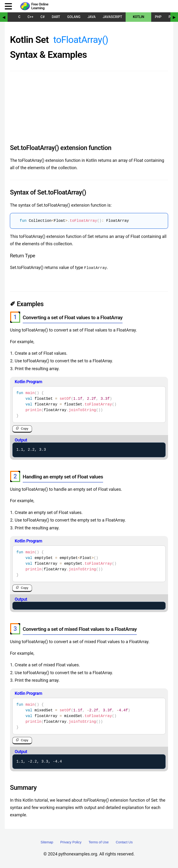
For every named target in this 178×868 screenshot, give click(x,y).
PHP (158, 17)
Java (91, 17)
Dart (56, 17)
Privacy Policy (71, 842)
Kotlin (138, 17)
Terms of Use (99, 842)
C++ (30, 17)
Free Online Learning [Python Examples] (40, 6)
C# (43, 17)
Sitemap (47, 842)
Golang (74, 17)
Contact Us (124, 842)
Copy (25, 428)
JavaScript (112, 17)
